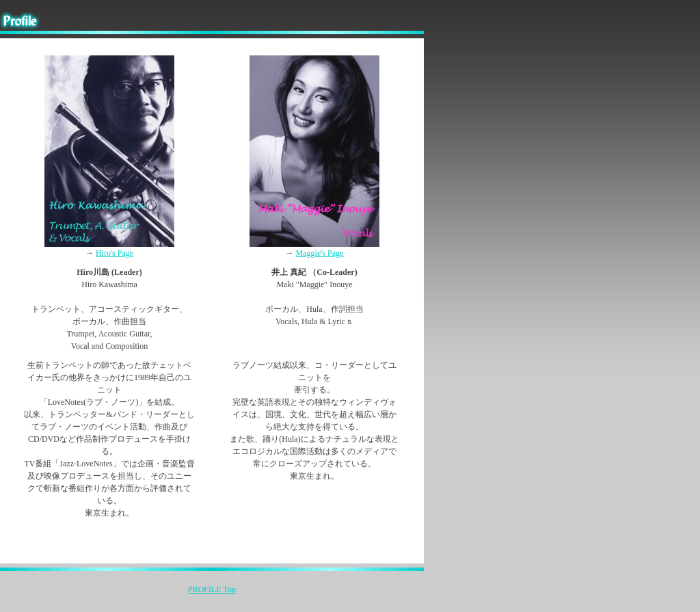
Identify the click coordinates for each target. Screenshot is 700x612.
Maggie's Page (320, 253)
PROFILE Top (212, 589)
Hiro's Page (115, 253)
